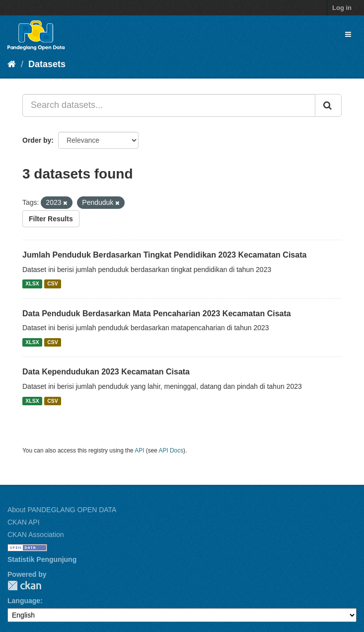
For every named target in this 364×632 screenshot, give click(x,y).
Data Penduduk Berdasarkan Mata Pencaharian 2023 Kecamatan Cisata (157, 314)
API (139, 451)
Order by (37, 140)
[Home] (12, 64)
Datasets (47, 64)
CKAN (24, 586)
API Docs (171, 451)
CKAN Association (36, 535)
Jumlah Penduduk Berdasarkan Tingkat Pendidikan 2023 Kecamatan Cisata (164, 255)
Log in (342, 8)
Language (24, 601)
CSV (53, 284)
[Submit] (328, 105)
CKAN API (24, 522)
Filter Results (51, 219)
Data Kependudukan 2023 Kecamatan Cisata (106, 372)
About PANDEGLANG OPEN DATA (62, 510)
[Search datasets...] (169, 105)
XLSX (32, 284)
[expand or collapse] (348, 34)
